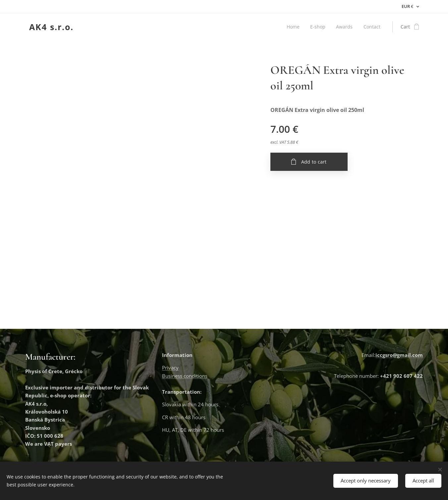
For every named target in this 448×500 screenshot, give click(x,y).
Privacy (170, 368)
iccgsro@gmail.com (399, 355)
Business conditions (185, 376)
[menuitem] (293, 27)
